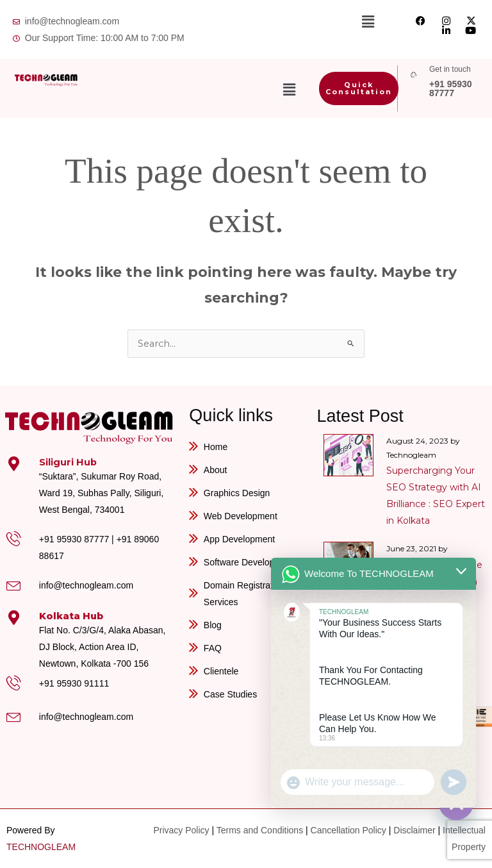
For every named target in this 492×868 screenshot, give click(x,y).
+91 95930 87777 (451, 88)
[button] (368, 22)
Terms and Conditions (260, 830)
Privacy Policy (181, 830)
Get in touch (450, 69)
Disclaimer (414, 830)
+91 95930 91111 (74, 683)
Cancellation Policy (348, 830)
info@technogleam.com (86, 585)
